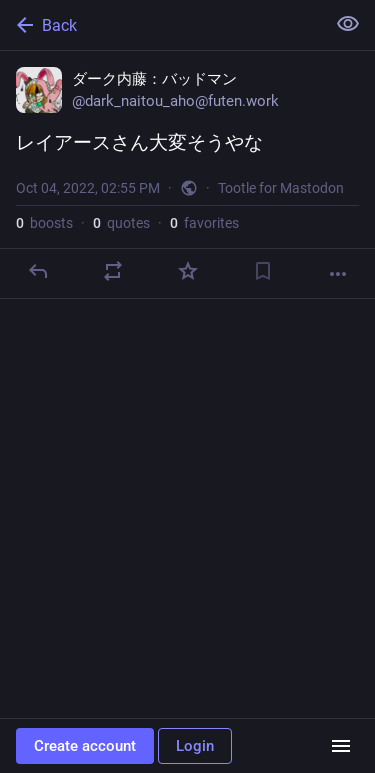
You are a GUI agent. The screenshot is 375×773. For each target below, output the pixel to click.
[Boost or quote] (113, 271)
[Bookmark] (263, 271)
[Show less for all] (348, 24)
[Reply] (38, 271)
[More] (338, 274)
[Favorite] (188, 271)
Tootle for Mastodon (281, 188)
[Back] (160, 25)
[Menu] (341, 746)
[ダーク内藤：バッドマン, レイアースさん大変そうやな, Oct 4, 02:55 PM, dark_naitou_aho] (187, 175)
